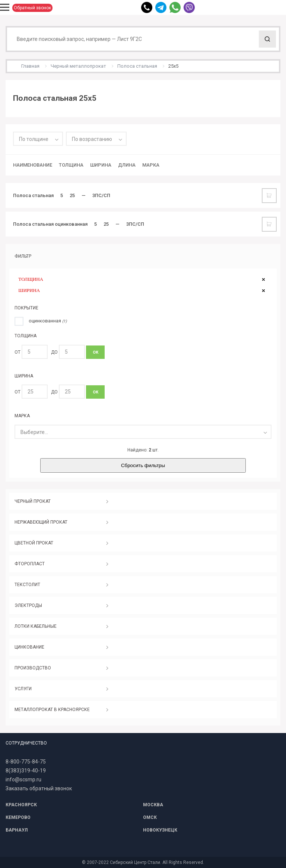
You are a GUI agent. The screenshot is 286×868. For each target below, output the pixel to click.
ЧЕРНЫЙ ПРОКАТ (33, 501)
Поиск (267, 39)
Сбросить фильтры (143, 465)
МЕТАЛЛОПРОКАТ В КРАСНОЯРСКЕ (52, 710)
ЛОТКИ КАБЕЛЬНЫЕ (36, 626)
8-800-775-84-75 (26, 762)
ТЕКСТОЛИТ (27, 585)
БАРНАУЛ (17, 830)
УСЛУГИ (23, 689)
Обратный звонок (32, 8)
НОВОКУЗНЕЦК (160, 830)
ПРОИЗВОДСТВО (33, 668)
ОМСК (150, 817)
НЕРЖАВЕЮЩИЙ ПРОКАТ (41, 522)
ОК (96, 352)
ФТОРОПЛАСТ (30, 564)
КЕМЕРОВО (18, 817)
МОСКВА (153, 805)
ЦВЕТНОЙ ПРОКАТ (34, 543)
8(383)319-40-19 (26, 771)
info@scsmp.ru (23, 779)
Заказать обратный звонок (39, 788)
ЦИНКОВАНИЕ (29, 647)
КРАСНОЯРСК (21, 805)
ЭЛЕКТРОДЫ (28, 605)
